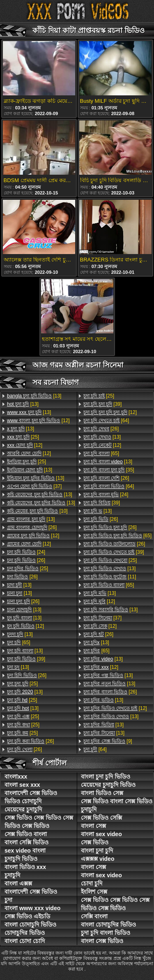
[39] (26, 659)
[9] (108, 741)
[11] (110, 577)
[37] (34, 486)
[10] (37, 511)
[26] (32, 527)
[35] (109, 470)
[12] (38, 421)
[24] (26, 552)
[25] (23, 437)
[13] (34, 396)
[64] (106, 421)
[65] (19, 643)
